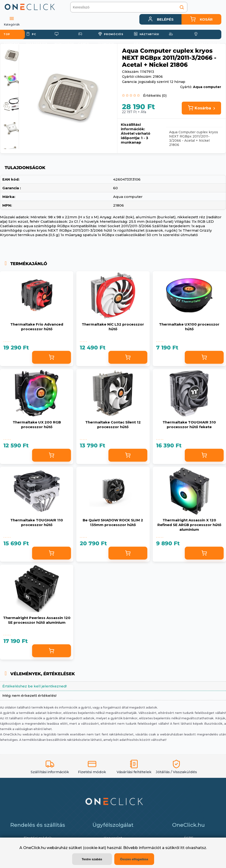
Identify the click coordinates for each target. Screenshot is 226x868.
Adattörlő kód (188, 817)
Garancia (38, 817)
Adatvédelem (188, 809)
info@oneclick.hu (117, 835)
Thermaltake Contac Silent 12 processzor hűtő (113, 415)
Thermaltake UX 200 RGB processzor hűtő (37, 415)
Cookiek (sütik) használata (188, 826)
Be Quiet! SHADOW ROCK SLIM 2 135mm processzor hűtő (113, 504)
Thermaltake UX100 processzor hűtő (189, 327)
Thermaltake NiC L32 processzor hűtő (113, 327)
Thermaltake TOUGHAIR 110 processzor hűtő (37, 504)
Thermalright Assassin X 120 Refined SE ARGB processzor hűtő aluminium (189, 504)
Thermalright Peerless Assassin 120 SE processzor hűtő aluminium (37, 592)
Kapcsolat (113, 800)
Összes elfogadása (134, 859)
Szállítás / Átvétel (38, 809)
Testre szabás (92, 859)
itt (182, 848)
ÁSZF (188, 800)
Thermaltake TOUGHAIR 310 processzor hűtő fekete (189, 415)
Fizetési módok (38, 800)
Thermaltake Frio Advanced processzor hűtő (37, 327)
